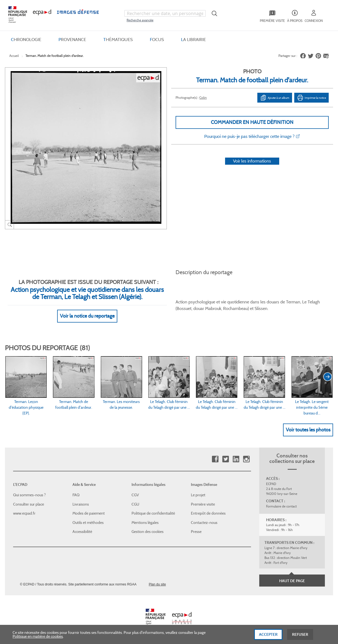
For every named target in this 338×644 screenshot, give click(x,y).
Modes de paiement (89, 513)
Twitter (225, 459)
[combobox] (165, 13)
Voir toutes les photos (308, 430)
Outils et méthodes (88, 523)
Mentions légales (145, 523)
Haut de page (292, 581)
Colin (203, 98)
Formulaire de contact (281, 506)
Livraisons (81, 504)
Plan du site (157, 584)
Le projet (198, 495)
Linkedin (236, 459)
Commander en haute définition (252, 122)
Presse (196, 532)
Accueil (14, 56)
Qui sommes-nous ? (29, 495)
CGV (135, 495)
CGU (135, 504)
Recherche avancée (140, 20)
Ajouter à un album (275, 98)
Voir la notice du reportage (87, 316)
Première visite (203, 504)
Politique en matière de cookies (38, 640)
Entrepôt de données (208, 513)
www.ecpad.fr (24, 513)
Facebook (215, 459)
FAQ (76, 495)
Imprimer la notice (311, 98)
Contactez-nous (204, 523)
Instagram (246, 459)
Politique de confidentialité (153, 513)
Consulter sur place (29, 504)
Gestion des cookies (148, 532)
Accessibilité (82, 532)
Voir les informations (252, 161)
